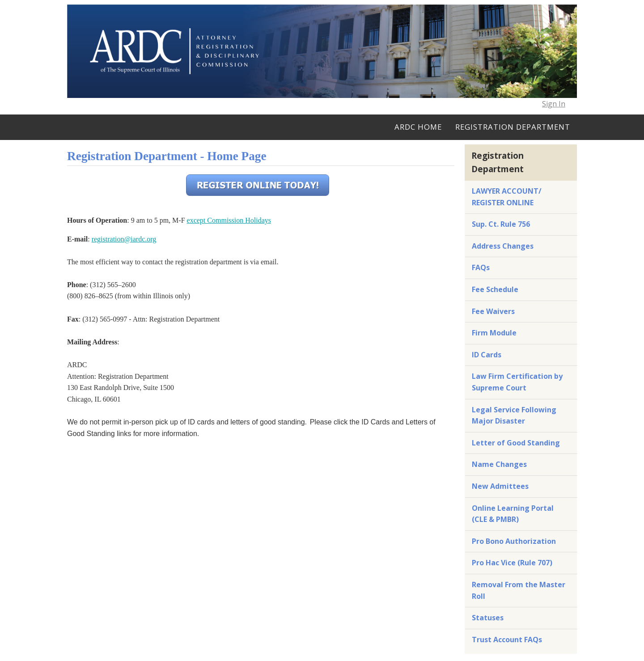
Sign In (554, 104)
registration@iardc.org (124, 239)
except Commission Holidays (229, 220)
